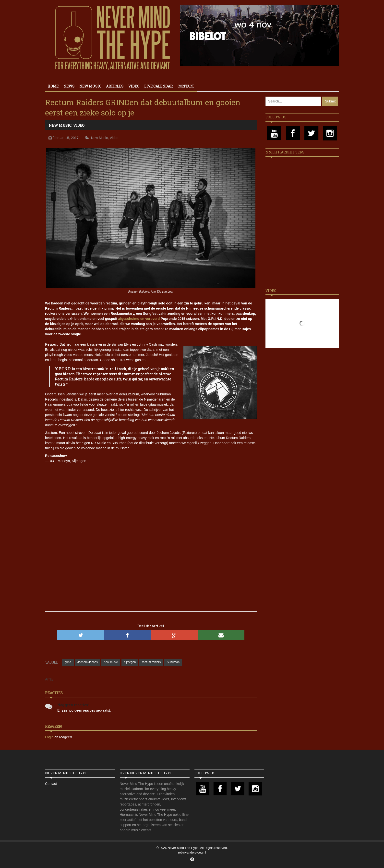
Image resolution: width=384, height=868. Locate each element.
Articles (115, 86)
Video (134, 86)
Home (53, 86)
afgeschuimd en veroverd (139, 319)
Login (50, 737)
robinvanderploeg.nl (192, 852)
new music (111, 662)
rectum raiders (151, 662)
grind (68, 662)
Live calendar (158, 86)
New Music (90, 86)
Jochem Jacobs (88, 662)
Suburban (173, 662)
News (69, 86)
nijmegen (130, 662)
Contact (186, 86)
